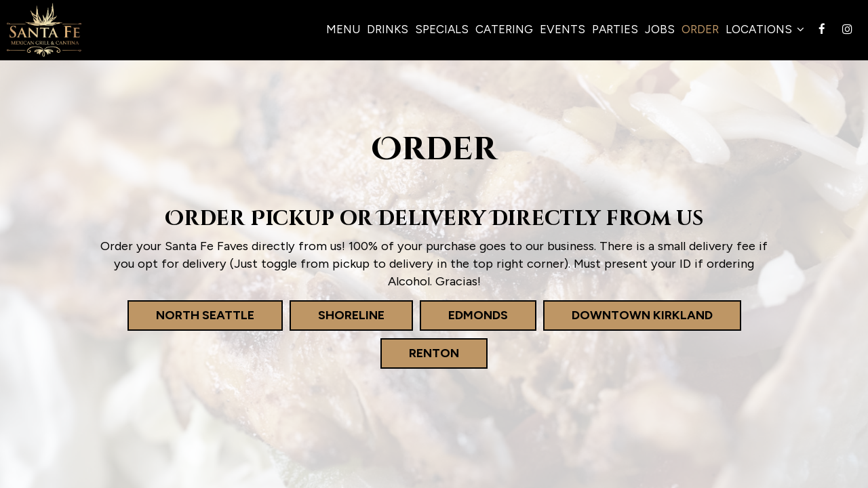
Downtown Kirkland (628, 315)
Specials (442, 29)
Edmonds (464, 315)
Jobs (660, 29)
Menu (343, 29)
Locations (765, 29)
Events (563, 29)
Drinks (388, 29)
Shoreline (337, 315)
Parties (615, 29)
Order (700, 29)
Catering (504, 29)
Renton (420, 353)
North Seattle (191, 315)
